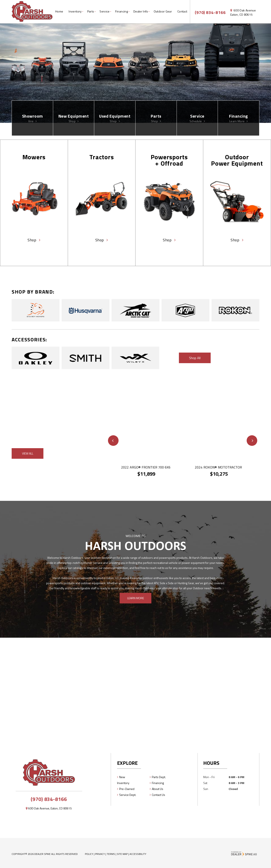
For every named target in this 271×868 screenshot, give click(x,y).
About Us (158, 789)
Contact (182, 11)
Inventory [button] (75, 11)
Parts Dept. (159, 777)
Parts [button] (91, 11)
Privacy (100, 854)
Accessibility (138, 854)
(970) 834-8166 (49, 799)
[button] (113, 441)
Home (59, 11)
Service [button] (104, 11)
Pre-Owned (127, 789)
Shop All (195, 358)
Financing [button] (122, 11)
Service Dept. (128, 795)
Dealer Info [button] (141, 11)
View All (28, 453)
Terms (111, 854)
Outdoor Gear (163, 11)
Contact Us (158, 795)
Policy (89, 854)
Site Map (122, 854)
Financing (158, 783)
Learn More (136, 598)
